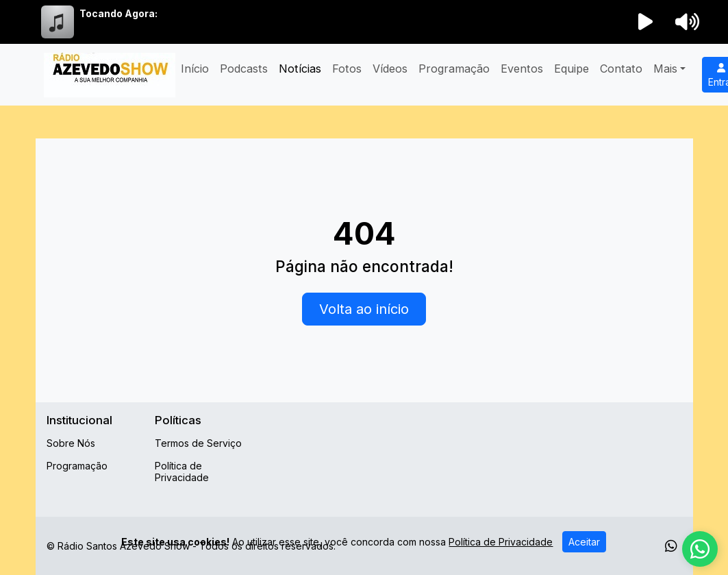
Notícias (300, 69)
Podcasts (244, 69)
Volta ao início (364, 309)
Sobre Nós (71, 443)
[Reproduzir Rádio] (645, 22)
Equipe (572, 69)
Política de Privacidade (182, 472)
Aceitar (584, 542)
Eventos (522, 69)
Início (195, 69)
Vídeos (390, 69)
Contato (621, 69)
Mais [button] (665, 69)
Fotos (347, 69)
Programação (454, 69)
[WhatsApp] (671, 546)
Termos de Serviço (198, 443)
